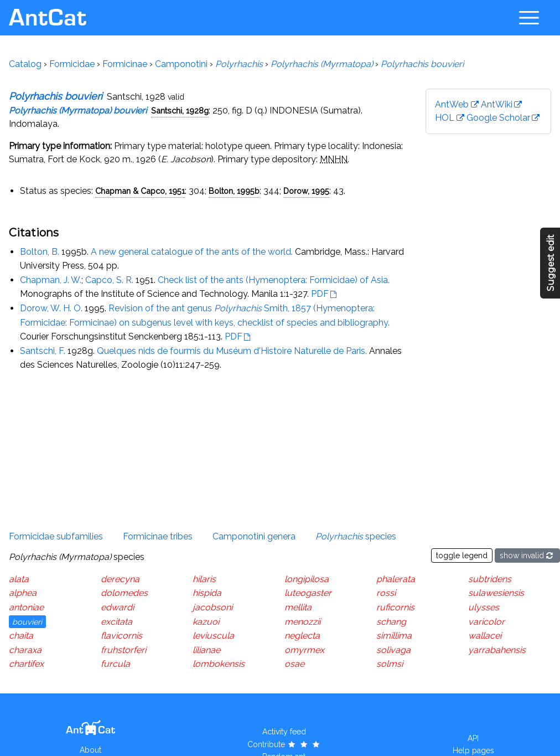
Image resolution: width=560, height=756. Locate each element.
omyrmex (304, 650)
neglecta (302, 636)
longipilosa (307, 579)
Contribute (284, 744)
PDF (320, 294)
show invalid (527, 556)
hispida (207, 593)
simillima (394, 636)
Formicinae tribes (158, 536)
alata (19, 579)
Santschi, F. (43, 351)
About (90, 750)
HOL (445, 118)
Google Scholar (498, 118)
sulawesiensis (496, 593)
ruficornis (395, 607)
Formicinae (125, 64)
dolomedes (124, 593)
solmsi (390, 664)
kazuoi (206, 622)
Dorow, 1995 (306, 191)
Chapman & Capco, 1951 (140, 191)
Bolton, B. (40, 252)
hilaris (204, 579)
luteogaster (308, 593)
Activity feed (284, 732)
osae (294, 664)
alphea (23, 593)
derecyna (120, 579)
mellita (298, 607)
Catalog (25, 64)
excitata (116, 622)
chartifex (26, 664)
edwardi (117, 607)
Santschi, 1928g (180, 110)
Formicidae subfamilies (56, 536)
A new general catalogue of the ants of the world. (192, 252)
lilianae (206, 650)
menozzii (302, 622)
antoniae (26, 607)
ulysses (484, 607)
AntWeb (452, 104)
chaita (21, 636)
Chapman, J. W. (51, 280)
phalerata (396, 579)
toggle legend (462, 556)
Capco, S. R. (109, 280)
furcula (115, 664)
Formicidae (72, 64)
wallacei (485, 636)
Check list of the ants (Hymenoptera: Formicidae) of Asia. (274, 280)
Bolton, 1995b (234, 191)
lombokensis (219, 664)
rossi (386, 593)
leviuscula (213, 636)
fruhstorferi (123, 650)
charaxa (25, 650)
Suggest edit (551, 263)
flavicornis (121, 636)
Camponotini (181, 64)
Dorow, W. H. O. (51, 308)
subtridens (490, 579)
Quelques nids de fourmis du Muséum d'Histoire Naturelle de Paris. (232, 351)
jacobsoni (212, 607)
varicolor (486, 622)
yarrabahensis (497, 650)
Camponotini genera (254, 536)
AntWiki (497, 104)
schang (391, 622)
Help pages (473, 750)
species (356, 536)
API (473, 738)
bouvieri (27, 622)
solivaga (393, 650)
